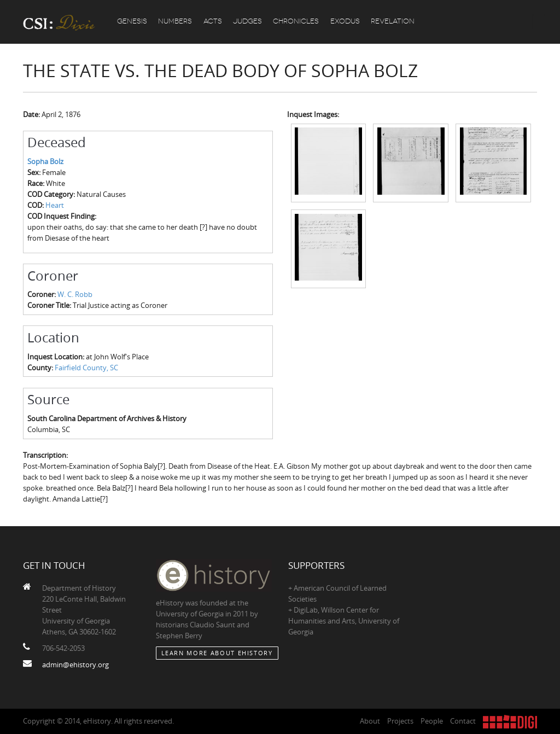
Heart (55, 205)
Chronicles (298, 22)
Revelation (395, 22)
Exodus (347, 22)
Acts (214, 22)
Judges (249, 22)
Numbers (176, 22)
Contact (463, 721)
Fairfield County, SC (86, 368)
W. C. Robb (75, 294)
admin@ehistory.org (75, 665)
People (432, 721)
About (370, 721)
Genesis (133, 22)
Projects (400, 721)
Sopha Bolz (45, 161)
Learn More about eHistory (217, 653)
